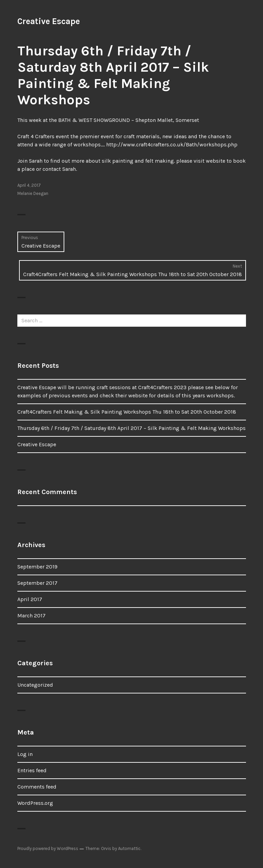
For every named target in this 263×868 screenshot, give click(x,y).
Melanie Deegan (33, 193)
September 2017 (37, 583)
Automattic (129, 848)
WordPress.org (35, 803)
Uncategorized (35, 685)
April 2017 (30, 599)
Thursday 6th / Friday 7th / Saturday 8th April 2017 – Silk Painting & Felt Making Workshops (131, 428)
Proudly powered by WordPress (48, 848)
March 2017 (31, 616)
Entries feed (32, 770)
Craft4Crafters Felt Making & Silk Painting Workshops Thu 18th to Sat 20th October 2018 (127, 412)
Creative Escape (49, 21)
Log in (25, 754)
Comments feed (37, 787)
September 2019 (37, 567)
